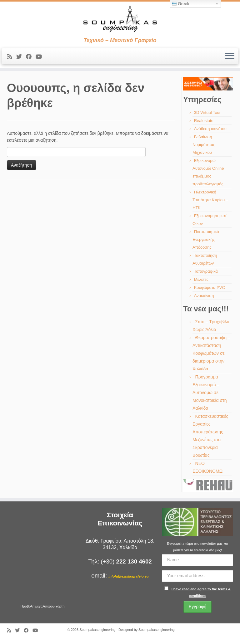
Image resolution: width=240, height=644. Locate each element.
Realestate (204, 121)
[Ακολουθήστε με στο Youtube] (41, 57)
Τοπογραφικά (206, 271)
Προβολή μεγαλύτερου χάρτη (43, 606)
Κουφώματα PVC (210, 288)
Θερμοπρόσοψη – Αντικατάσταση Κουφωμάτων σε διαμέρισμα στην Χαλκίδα (211, 353)
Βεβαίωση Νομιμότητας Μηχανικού (204, 145)
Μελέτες (201, 279)
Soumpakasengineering (97, 630)
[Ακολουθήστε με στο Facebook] (31, 57)
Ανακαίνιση (204, 296)
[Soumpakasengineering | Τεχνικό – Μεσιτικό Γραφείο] (120, 19)
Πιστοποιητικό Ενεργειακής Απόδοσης (206, 239)
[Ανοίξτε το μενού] (230, 56)
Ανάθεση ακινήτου (210, 129)
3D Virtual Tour (207, 112)
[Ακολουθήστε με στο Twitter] (21, 57)
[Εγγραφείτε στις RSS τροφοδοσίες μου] (12, 57)
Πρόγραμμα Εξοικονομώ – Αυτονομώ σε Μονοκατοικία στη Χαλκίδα (210, 393)
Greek (181, 4)
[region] (208, 84)
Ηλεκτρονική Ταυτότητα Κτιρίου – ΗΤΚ (210, 200)
